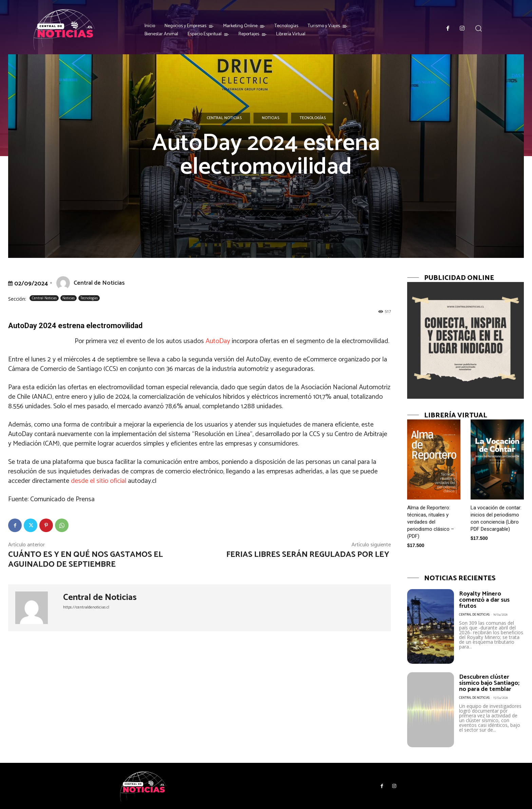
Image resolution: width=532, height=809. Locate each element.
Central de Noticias (99, 283)
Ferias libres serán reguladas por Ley (309, 555)
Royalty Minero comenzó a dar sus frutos (484, 600)
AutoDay (218, 341)
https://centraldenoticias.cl (86, 607)
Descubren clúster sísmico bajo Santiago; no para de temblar (489, 683)
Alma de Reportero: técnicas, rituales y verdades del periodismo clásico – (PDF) (431, 522)
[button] (479, 28)
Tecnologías (313, 118)
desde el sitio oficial (99, 481)
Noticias (271, 118)
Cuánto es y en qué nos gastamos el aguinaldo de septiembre (85, 560)
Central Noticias (224, 118)
